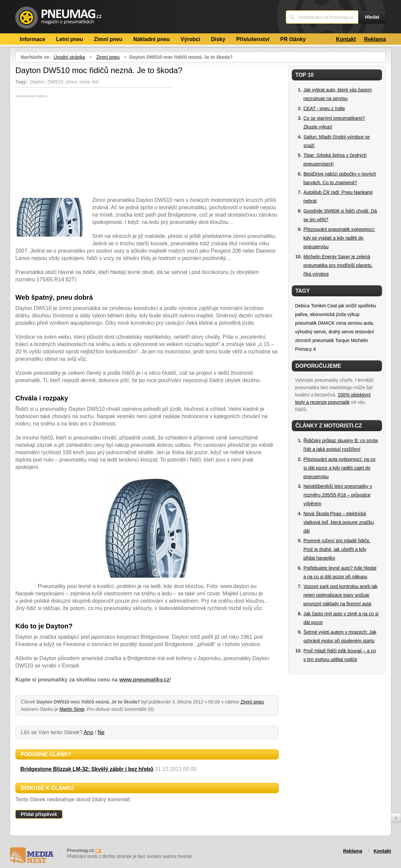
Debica (303, 306)
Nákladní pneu (151, 39)
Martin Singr (72, 709)
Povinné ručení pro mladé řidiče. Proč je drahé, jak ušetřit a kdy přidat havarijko (337, 549)
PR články (293, 39)
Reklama (375, 39)
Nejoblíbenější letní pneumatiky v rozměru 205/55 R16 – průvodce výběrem (338, 495)
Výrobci (190, 39)
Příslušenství (253, 39)
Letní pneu (70, 39)
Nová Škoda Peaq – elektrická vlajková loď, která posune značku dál (339, 522)
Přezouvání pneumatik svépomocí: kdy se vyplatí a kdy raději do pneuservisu (339, 238)
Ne (101, 732)
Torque (342, 340)
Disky (218, 39)
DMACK (326, 323)
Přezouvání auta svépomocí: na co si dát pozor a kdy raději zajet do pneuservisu (340, 468)
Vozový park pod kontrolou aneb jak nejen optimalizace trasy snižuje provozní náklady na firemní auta (341, 595)
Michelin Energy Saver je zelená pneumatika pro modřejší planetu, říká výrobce (338, 265)
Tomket (318, 306)
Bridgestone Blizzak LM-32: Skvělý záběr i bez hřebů (87, 769)
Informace (32, 39)
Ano (88, 732)
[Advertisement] (71, 148)
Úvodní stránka (69, 57)
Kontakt (346, 39)
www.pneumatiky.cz (144, 680)
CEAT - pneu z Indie (324, 108)
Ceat (332, 306)
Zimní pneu (108, 39)
